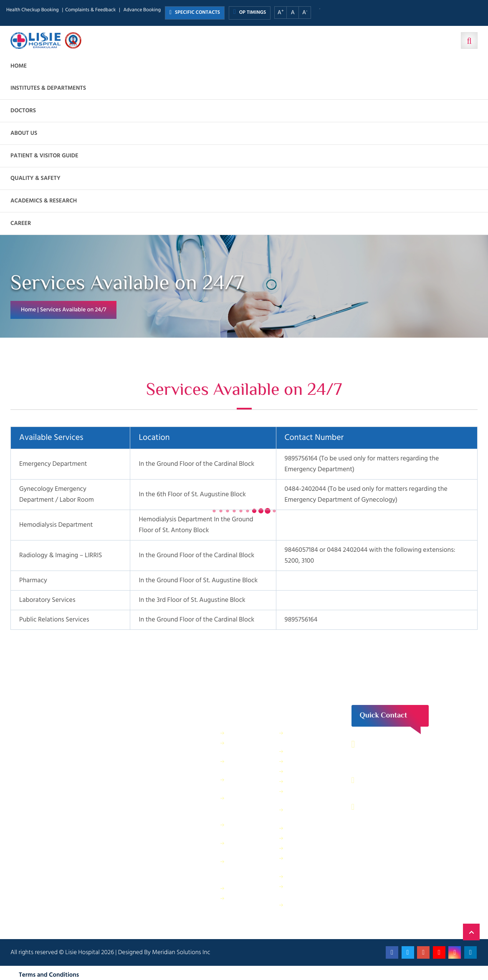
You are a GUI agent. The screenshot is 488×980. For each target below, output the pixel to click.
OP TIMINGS (250, 13)
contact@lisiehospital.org (404, 807)
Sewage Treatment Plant (249, 747)
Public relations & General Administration (250, 870)
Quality (297, 838)
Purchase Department (244, 902)
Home (19, 66)
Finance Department (244, 765)
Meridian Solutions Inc (181, 952)
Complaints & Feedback (90, 10)
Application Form (309, 876)
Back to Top (471, 932)
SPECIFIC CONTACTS (195, 13)
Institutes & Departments (48, 88)
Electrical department (302, 814)
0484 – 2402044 (391, 780)
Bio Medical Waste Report (305, 890)
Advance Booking (142, 10)
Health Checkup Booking (33, 10)
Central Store (304, 771)
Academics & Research (44, 201)
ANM (294, 751)
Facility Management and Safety (251, 806)
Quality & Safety (35, 178)
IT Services (301, 781)
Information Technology (302, 795)
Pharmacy (241, 888)
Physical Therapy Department (249, 847)
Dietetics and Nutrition (245, 784)
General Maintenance (245, 829)
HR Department (307, 848)
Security (298, 761)
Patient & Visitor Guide (44, 156)
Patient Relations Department (309, 909)
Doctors (23, 111)
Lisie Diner (300, 828)
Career (21, 224)
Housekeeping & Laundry (308, 737)
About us (24, 133)
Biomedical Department (303, 862)
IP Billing (239, 733)
